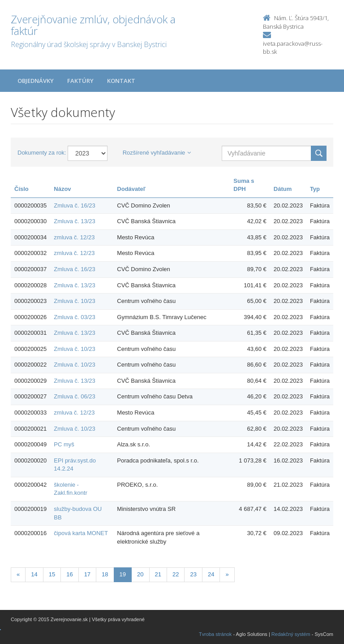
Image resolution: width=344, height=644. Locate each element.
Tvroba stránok (215, 634)
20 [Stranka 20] (140, 574)
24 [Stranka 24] (211, 574)
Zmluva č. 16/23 (75, 205)
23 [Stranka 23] (193, 574)
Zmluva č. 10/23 (75, 301)
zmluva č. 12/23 (74, 237)
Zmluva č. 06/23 (75, 396)
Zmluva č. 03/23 (75, 317)
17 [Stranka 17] (87, 574)
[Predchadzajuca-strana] (18, 575)
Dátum (283, 189)
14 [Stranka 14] (34, 574)
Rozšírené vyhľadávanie (157, 153)
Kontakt (121, 81)
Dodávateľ (131, 189)
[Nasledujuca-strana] (227, 575)
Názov (62, 189)
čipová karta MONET (81, 533)
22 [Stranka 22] (176, 574)
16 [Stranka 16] (69, 574)
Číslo (21, 189)
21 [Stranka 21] (158, 574)
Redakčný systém (291, 634)
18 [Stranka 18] (105, 574)
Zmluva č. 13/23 (75, 221)
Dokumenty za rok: (42, 153)
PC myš (64, 444)
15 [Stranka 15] (52, 574)
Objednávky (36, 81)
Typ (315, 189)
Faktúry (80, 81)
